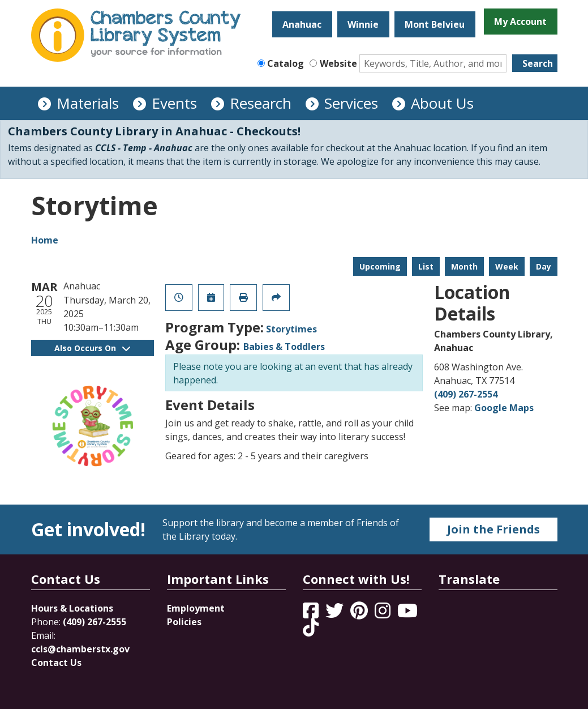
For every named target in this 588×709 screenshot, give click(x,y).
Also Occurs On (92, 348)
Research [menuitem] (261, 103)
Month (464, 266)
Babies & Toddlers (284, 347)
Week (507, 266)
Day (544, 266)
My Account (520, 22)
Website (338, 63)
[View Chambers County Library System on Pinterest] (360, 614)
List (426, 266)
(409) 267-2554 (466, 394)
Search (538, 63)
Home (45, 240)
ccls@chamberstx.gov (80, 649)
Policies (184, 622)
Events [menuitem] (174, 103)
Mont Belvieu (435, 24)
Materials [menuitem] (88, 103)
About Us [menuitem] (442, 103)
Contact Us (56, 663)
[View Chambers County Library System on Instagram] (384, 614)
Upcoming (380, 266)
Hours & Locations (72, 608)
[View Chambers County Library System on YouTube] (407, 614)
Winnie (363, 24)
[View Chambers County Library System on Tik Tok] (311, 627)
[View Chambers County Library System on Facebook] (312, 614)
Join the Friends (493, 529)
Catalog (286, 63)
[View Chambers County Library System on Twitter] (336, 614)
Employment (196, 608)
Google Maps (504, 408)
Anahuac (302, 24)
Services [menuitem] (351, 103)
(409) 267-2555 (95, 622)
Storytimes (291, 329)
